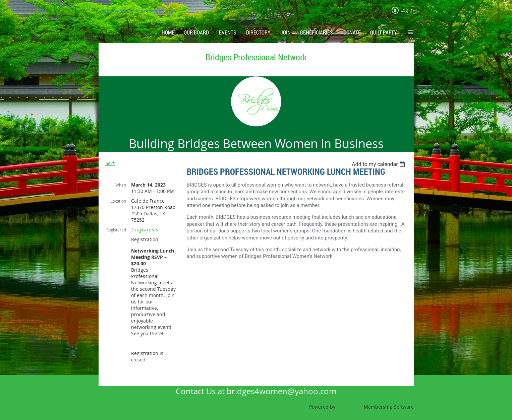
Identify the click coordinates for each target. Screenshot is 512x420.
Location (118, 201)
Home (107, 10)
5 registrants (145, 230)
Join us (122, 10)
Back (110, 163)
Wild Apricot (350, 407)
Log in (407, 10)
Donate (139, 10)
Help (154, 10)
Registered (116, 230)
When (121, 185)
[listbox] (379, 164)
